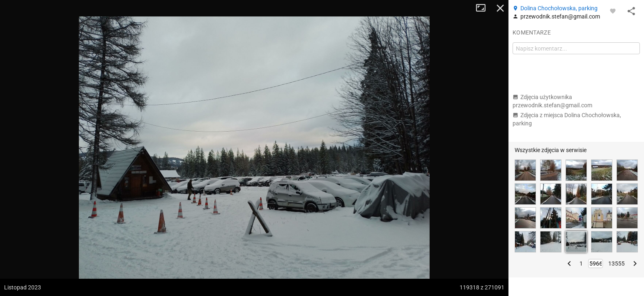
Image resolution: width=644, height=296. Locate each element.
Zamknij (500, 8)
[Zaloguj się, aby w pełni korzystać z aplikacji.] (613, 11)
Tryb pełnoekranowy (484, 8)
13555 (616, 264)
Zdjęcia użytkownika (552, 101)
